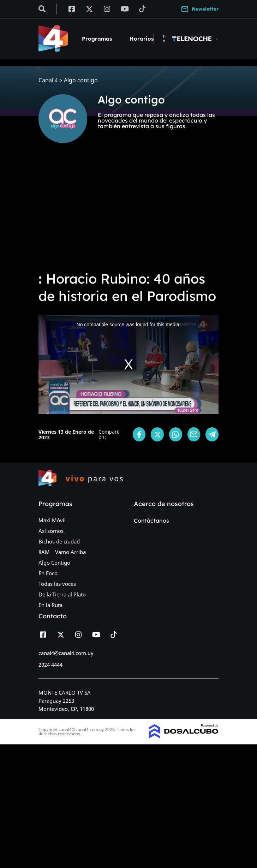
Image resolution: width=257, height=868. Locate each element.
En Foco (48, 573)
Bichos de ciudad (59, 541)
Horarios (142, 39)
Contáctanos (151, 521)
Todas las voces (57, 584)
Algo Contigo (54, 563)
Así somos (51, 531)
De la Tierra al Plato (62, 594)
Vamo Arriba (70, 552)
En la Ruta (50, 605)
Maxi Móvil (52, 520)
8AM (44, 552)
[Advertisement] (128, 212)
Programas (97, 39)
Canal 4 (48, 80)
